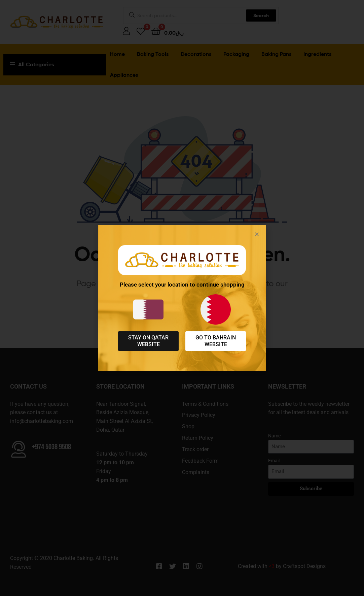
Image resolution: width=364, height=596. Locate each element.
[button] (257, 234)
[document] (182, 298)
